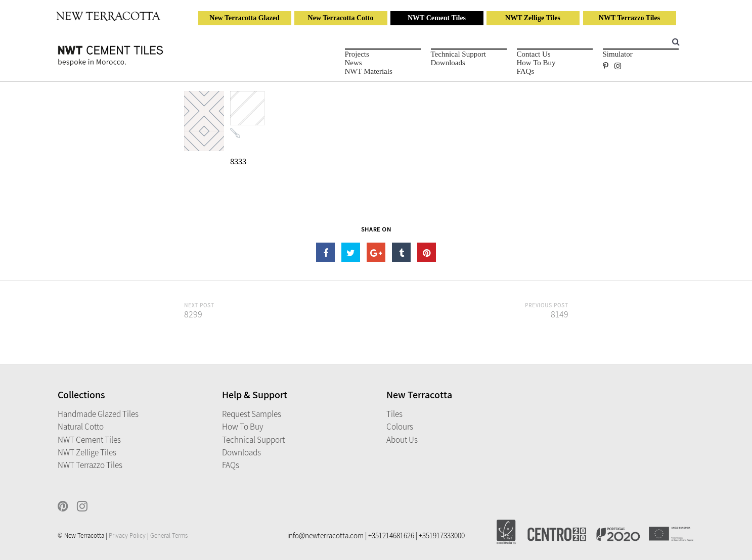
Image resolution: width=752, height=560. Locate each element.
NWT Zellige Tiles (533, 18)
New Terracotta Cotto (341, 18)
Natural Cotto (81, 427)
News (353, 63)
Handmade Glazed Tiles (98, 414)
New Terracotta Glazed (244, 18)
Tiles (394, 414)
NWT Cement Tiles (437, 18)
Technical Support (458, 54)
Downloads (448, 63)
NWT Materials (369, 71)
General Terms (169, 535)
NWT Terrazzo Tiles (629, 18)
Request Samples (252, 414)
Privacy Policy (127, 535)
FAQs (526, 71)
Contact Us (534, 54)
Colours (400, 427)
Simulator (618, 54)
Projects (357, 54)
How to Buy (536, 63)
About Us (402, 440)
